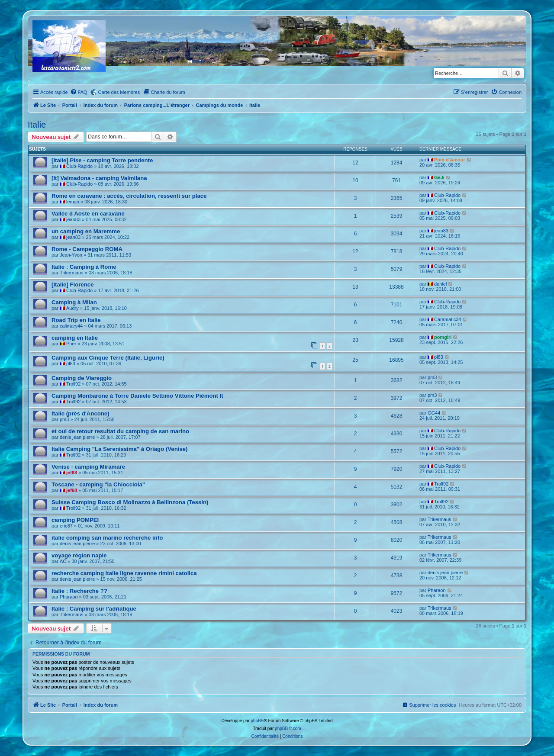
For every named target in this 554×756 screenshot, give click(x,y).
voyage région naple (79, 555)
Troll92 (73, 384)
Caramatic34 (448, 319)
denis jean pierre (77, 437)
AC (63, 561)
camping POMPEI (75, 520)
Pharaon (69, 597)
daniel (440, 284)
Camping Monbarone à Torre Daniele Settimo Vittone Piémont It (137, 396)
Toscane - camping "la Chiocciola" (98, 484)
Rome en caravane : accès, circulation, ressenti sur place (129, 196)
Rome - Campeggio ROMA (87, 249)
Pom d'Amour (450, 160)
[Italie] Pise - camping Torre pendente (102, 160)
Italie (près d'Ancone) (81, 413)
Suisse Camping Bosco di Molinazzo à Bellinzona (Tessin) (130, 502)
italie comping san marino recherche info (107, 538)
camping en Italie (75, 338)
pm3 (432, 377)
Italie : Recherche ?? (79, 591)
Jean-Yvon (71, 255)
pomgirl (443, 337)
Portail (70, 105)
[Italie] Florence (72, 285)
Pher (71, 344)
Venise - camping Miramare (88, 467)
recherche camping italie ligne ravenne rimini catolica (124, 573)
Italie (37, 125)
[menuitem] (79, 92)
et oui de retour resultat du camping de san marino (120, 431)
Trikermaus (72, 273)
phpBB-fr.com (288, 729)
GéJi (439, 177)
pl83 (71, 364)
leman (73, 202)
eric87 (66, 526)
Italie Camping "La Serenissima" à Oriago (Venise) (119, 449)
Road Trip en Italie (76, 320)
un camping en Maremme (86, 231)
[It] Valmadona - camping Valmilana (99, 178)
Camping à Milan (74, 302)
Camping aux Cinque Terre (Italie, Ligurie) (108, 358)
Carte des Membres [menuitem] (119, 92)
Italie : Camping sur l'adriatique (94, 609)
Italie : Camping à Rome (84, 267)
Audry (72, 308)
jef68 (72, 473)
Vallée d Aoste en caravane (88, 214)
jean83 (73, 219)
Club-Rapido (79, 166)
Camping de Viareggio (82, 378)
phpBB (257, 721)
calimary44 (71, 326)
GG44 (434, 413)
